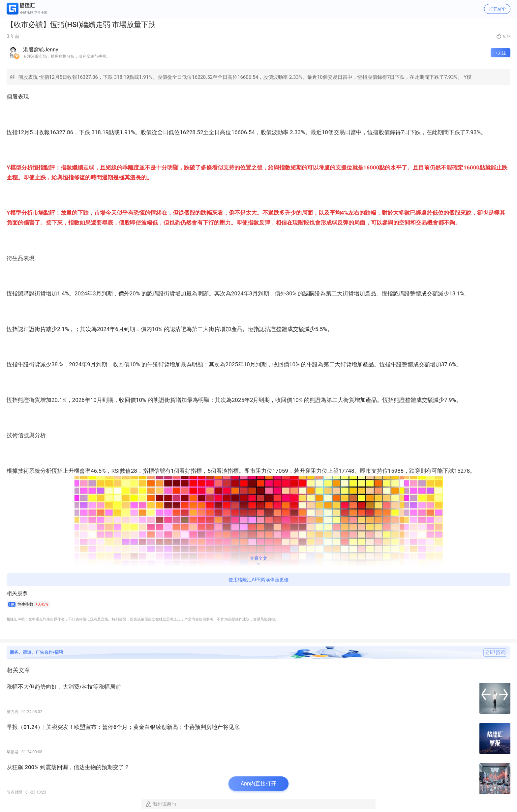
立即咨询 (495, 652)
